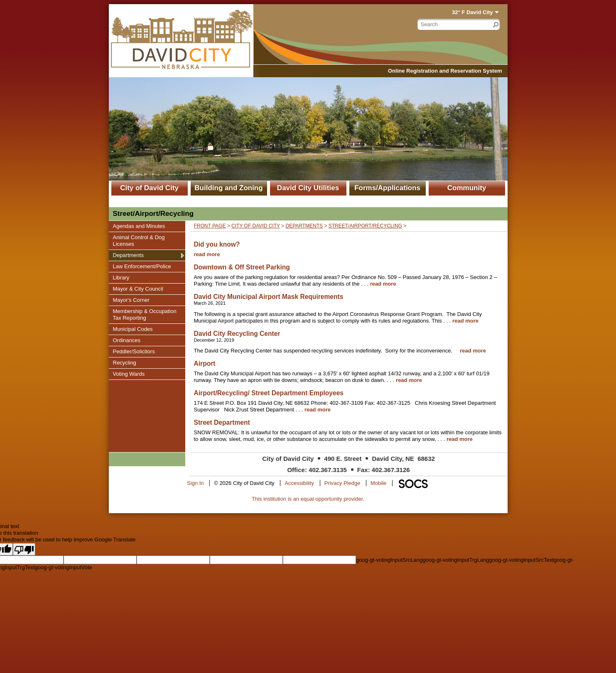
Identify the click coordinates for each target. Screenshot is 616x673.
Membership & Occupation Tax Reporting (145, 314)
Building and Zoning (228, 188)
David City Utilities (308, 188)
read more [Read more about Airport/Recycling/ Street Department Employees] (318, 410)
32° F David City (472, 12)
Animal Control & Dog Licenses (139, 240)
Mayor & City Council (138, 289)
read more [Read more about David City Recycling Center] (473, 351)
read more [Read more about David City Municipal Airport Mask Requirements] (465, 321)
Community (467, 188)
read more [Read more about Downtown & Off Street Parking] (383, 284)
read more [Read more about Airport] (409, 380)
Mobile (378, 483)
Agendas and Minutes (139, 226)
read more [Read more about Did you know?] (207, 254)
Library (123, 277)
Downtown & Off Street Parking (242, 267)
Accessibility (299, 483)
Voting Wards (129, 374)
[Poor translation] (24, 549)
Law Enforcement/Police (142, 266)
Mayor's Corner (131, 300)
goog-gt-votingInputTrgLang (456, 560)
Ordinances (126, 340)
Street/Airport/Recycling (365, 226)
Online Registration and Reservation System (445, 71)
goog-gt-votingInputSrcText (521, 560)
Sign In (195, 483)
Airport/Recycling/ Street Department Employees (269, 393)
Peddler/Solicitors (134, 351)
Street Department (222, 422)
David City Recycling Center (237, 334)
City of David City (149, 188)
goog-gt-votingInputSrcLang (389, 560)
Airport (205, 363)
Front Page (210, 226)
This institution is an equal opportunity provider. (308, 499)
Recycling (124, 362)
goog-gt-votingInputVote (63, 567)
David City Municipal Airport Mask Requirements (269, 297)
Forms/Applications (387, 188)
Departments (128, 255)
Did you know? (217, 244)
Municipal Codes (133, 329)
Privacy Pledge (342, 483)
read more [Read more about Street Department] (460, 439)
